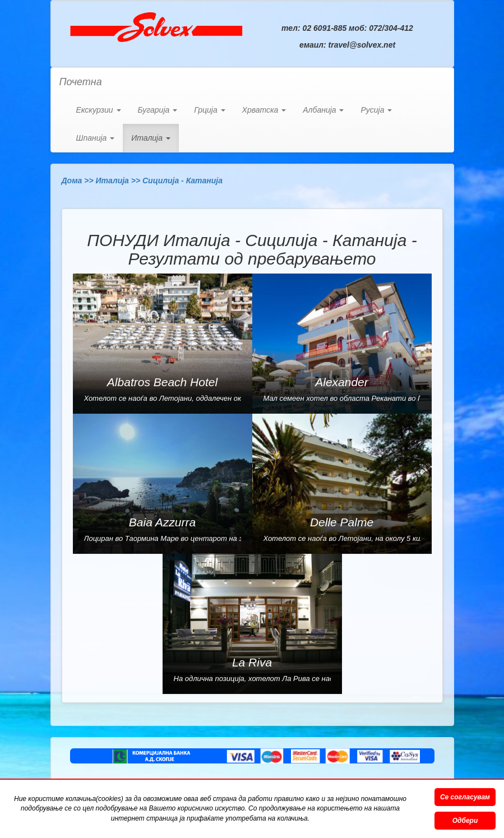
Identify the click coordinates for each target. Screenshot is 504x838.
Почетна (81, 82)
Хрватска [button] (264, 110)
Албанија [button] (323, 110)
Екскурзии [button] (99, 110)
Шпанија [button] (96, 138)
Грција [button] (209, 110)
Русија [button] (376, 110)
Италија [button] (151, 138)
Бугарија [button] (158, 110)
